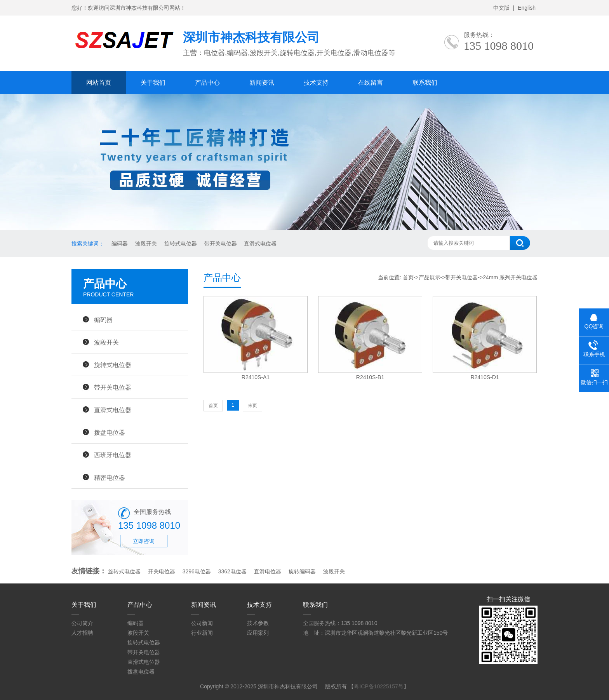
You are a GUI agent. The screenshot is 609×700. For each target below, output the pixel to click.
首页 (408, 277)
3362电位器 (232, 571)
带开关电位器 (220, 244)
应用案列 (258, 633)
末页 (252, 406)
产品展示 (430, 277)
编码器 (119, 244)
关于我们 (153, 83)
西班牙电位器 (113, 455)
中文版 (501, 8)
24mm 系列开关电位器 (510, 277)
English (527, 8)
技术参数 (258, 623)
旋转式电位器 (180, 244)
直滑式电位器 (260, 244)
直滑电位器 (268, 571)
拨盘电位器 (110, 432)
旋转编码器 (302, 571)
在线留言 (371, 83)
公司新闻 (202, 623)
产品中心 (207, 83)
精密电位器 (110, 477)
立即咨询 (144, 541)
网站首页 (99, 83)
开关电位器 (162, 571)
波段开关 (145, 244)
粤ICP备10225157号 (379, 686)
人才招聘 (82, 633)
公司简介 (82, 623)
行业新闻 (202, 633)
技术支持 (316, 83)
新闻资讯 (262, 83)
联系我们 (425, 83)
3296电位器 (197, 571)
